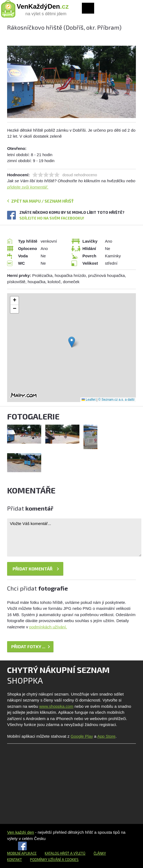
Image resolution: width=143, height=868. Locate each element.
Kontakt (14, 860)
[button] (72, 342)
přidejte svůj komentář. (28, 187)
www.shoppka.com (56, 706)
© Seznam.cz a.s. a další (116, 400)
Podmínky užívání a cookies (54, 860)
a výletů (77, 853)
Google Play (82, 736)
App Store (106, 736)
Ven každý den (20, 832)
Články (100, 853)
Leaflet (89, 400)
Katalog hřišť (57, 853)
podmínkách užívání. (48, 627)
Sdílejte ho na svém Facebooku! (52, 218)
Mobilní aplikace (22, 853)
